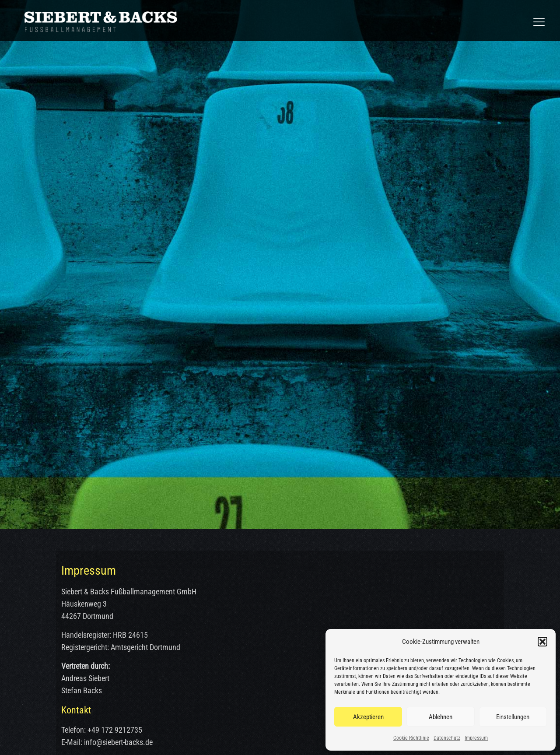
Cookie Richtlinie (411, 738)
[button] (542, 642)
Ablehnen (441, 717)
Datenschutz (447, 738)
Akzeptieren (368, 717)
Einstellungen (513, 717)
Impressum (476, 738)
